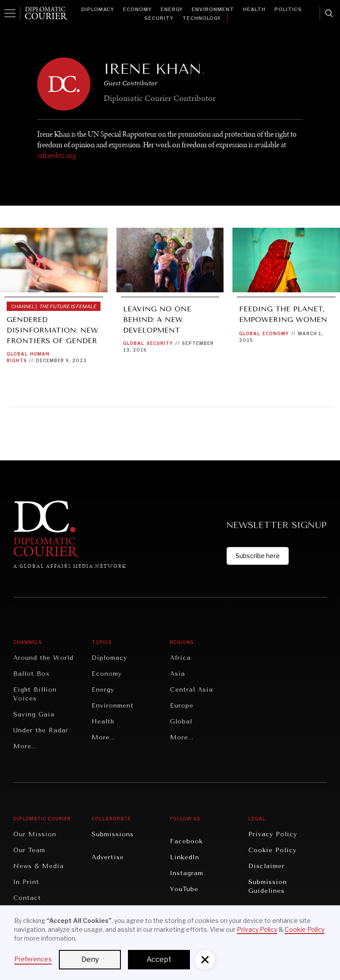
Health (254, 9)
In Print (26, 882)
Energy (172, 9)
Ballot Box (31, 674)
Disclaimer (267, 866)
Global (17, 354)
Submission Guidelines (268, 886)
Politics (288, 9)
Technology (202, 18)
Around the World (43, 658)
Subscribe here (258, 556)
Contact (27, 898)
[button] (205, 960)
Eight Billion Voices (35, 694)
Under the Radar (41, 730)
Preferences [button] (33, 959)
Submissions (113, 834)
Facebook (186, 841)
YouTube (184, 889)
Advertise (108, 857)
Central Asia (191, 690)
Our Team (29, 850)
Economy (137, 9)
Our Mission (35, 834)
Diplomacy (98, 9)
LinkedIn (185, 857)
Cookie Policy (272, 850)
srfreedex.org (57, 155)
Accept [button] (159, 959)
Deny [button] (90, 959)
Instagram (187, 873)
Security (159, 18)
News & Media (39, 866)
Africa (180, 658)
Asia (178, 674)
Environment (213, 9)
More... (25, 746)
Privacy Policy (273, 834)
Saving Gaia (34, 714)
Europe (182, 706)
